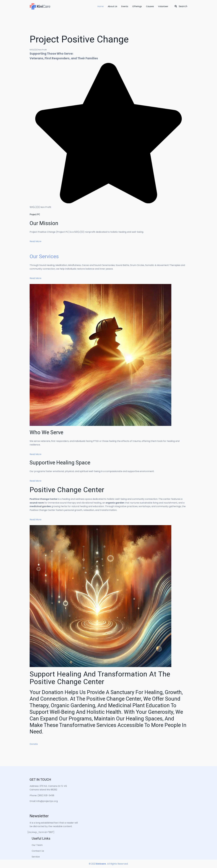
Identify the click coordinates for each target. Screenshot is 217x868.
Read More (35, 241)
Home (101, 6)
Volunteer (163, 6)
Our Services (44, 257)
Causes (150, 6)
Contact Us (38, 851)
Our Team (37, 845)
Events (125, 6)
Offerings (137, 6)
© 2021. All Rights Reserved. (108, 864)
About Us (113, 6)
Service (36, 857)
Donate (34, 744)
